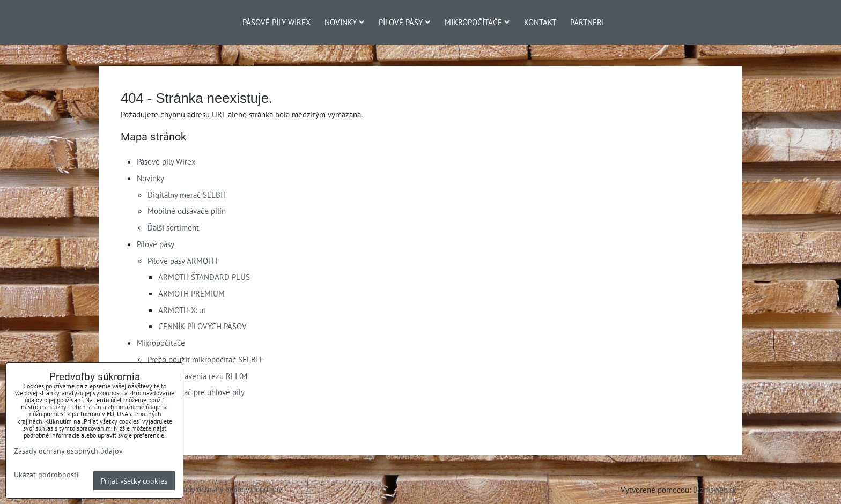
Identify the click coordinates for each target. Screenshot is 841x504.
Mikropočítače (477, 22)
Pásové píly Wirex (276, 22)
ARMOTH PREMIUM (191, 293)
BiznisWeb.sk (715, 490)
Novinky (345, 22)
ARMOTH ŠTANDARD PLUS (204, 277)
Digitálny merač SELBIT (187, 195)
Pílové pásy (405, 22)
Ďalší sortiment (173, 227)
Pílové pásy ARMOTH (182, 261)
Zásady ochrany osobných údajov (227, 489)
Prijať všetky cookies (134, 481)
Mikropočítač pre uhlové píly (196, 392)
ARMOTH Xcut (182, 310)
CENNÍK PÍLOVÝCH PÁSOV (202, 326)
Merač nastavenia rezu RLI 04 (198, 376)
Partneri (587, 22)
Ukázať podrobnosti (46, 475)
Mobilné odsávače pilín (187, 211)
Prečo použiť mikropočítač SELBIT (205, 359)
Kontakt (540, 22)
